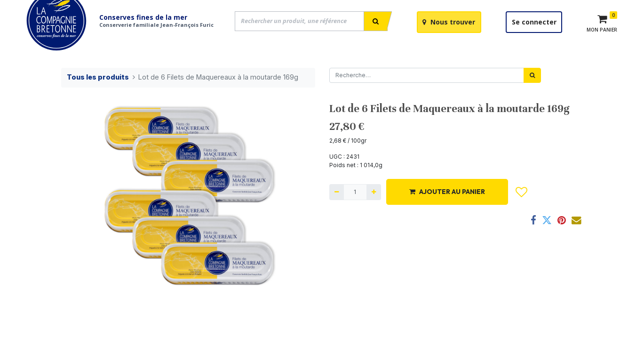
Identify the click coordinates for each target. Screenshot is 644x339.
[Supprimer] (337, 215)
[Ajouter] (374, 215)
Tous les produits (98, 100)
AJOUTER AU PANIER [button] (447, 214)
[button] (522, 215)
